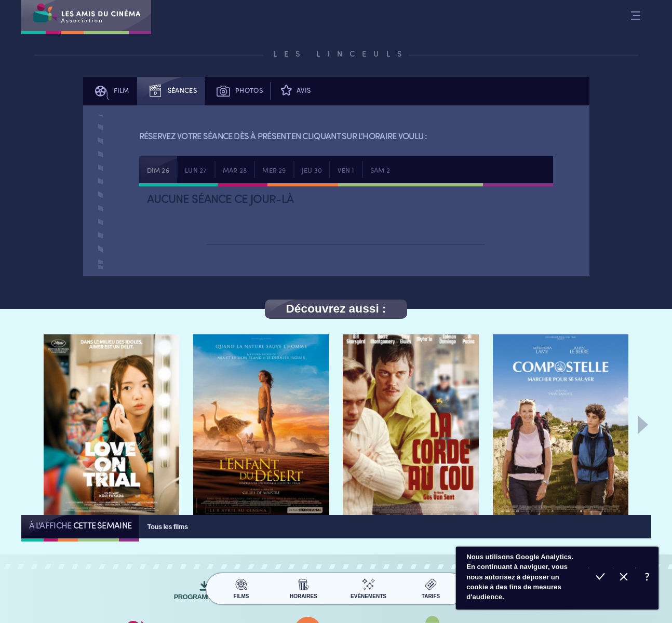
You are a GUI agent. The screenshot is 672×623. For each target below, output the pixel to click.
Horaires (304, 587)
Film (110, 91)
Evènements (368, 587)
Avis (294, 91)
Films (241, 587)
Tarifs (431, 587)
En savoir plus (647, 578)
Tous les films (167, 527)
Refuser (623, 578)
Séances (171, 91)
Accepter (600, 578)
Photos (238, 91)
